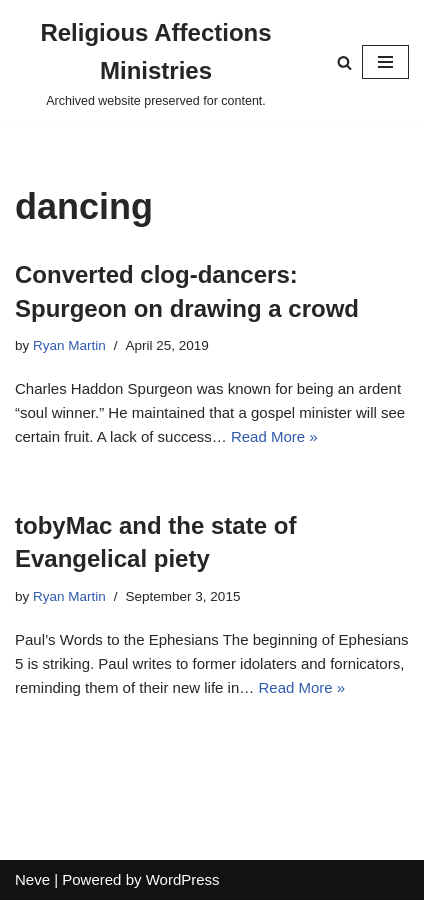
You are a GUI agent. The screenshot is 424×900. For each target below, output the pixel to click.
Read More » (274, 436)
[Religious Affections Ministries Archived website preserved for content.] (156, 62)
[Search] (344, 62)
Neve (32, 879)
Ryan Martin (69, 345)
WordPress (183, 879)
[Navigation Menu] (385, 62)
